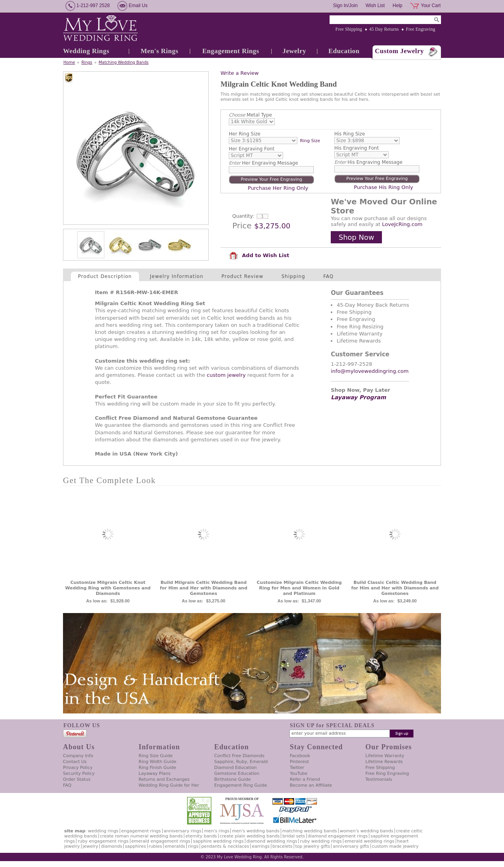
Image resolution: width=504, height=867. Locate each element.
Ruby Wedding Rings (321, 841)
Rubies (156, 846)
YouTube (299, 773)
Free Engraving (421, 29)
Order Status (77, 779)
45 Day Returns (384, 29)
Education (344, 51)
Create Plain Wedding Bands (250, 836)
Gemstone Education (237, 773)
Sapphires (135, 846)
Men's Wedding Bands (256, 831)
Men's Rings (159, 51)
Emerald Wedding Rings (370, 841)
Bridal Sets (294, 836)
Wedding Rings (86, 51)
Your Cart (431, 6)
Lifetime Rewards (384, 762)
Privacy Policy (78, 768)
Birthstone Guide (233, 779)
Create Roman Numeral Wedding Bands (141, 836)
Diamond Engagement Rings (338, 836)
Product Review (243, 276)
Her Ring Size (245, 134)
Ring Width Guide (157, 762)
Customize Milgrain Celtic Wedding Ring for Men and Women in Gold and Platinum (299, 588)
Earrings (261, 846)
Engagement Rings (231, 51)
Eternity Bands (201, 836)
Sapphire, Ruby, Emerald (241, 762)
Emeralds (175, 846)
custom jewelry (226, 375)
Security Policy (79, 773)
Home (69, 62)
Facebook (300, 756)
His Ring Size (350, 134)
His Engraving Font (357, 148)
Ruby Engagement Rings (103, 841)
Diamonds (111, 846)
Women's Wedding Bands (367, 831)
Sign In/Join (346, 6)
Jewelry (294, 51)
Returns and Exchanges (164, 779)
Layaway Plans (155, 773)
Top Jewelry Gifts (313, 846)
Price (242, 226)
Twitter (297, 768)
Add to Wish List (259, 255)
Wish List (375, 6)
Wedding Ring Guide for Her (169, 785)
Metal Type (250, 115)
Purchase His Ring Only (384, 187)
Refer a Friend (305, 779)
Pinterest (299, 762)
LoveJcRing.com (402, 224)
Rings (87, 62)
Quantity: (243, 216)
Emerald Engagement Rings (161, 841)
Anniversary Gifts (351, 846)
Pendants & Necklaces (225, 846)
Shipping (293, 276)
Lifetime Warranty (385, 756)
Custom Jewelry (399, 51)
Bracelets (283, 846)
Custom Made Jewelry (395, 846)
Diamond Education (235, 768)
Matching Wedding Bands (123, 62)
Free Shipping (349, 29)
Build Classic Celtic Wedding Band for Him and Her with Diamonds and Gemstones (395, 588)
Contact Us (75, 762)
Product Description (105, 276)
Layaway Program (358, 397)
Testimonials (379, 779)
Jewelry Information (177, 276)
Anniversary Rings (183, 831)
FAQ (328, 276)
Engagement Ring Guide (241, 785)
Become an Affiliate (311, 785)
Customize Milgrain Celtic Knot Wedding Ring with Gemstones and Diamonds (108, 588)
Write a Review (240, 73)
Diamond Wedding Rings (272, 841)
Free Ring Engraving (387, 773)
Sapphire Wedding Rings (218, 841)
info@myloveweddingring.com (370, 371)
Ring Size (310, 141)
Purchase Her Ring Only (278, 188)
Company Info (78, 756)
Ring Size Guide (156, 756)
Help (397, 6)
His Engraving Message (368, 162)
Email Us (138, 6)
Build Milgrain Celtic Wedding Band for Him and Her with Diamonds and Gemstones (204, 588)
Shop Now (356, 237)
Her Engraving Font (252, 149)
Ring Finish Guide (157, 768)
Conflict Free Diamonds (239, 756)
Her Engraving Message (263, 163)
